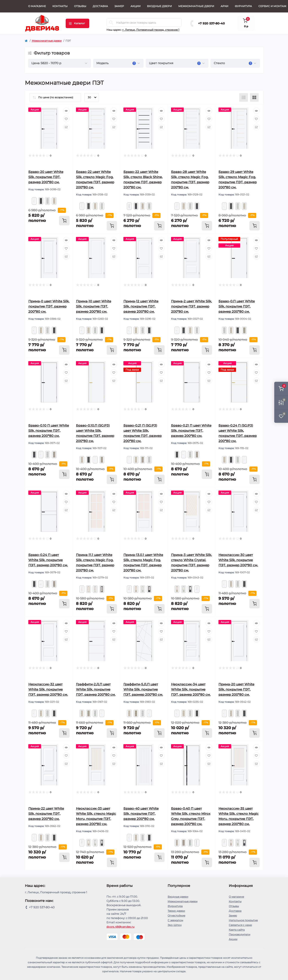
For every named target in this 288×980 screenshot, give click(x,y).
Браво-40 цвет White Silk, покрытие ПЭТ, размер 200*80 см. (141, 814)
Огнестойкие (176, 916)
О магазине (37, 6)
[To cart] (64, 221)
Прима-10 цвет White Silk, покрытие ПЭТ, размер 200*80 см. (94, 306)
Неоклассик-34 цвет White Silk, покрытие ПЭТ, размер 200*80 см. (191, 689)
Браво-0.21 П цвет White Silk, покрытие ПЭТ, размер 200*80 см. (191, 431)
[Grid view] (254, 97)
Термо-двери (176, 911)
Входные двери (159, 6)
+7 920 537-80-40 (211, 23)
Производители (239, 934)
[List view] (244, 97)
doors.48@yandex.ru (120, 927)
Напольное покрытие (243, 920)
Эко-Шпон (175, 925)
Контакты (60, 6)
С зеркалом (175, 920)
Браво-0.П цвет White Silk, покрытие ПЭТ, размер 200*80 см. (237, 306)
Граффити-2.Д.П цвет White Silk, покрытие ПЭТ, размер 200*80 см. (96, 689)
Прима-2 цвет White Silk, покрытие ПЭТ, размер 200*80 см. (191, 306)
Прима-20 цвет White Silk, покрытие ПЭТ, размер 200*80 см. (236, 689)
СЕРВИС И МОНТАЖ (272, 6)
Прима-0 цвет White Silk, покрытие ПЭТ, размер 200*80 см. (49, 306)
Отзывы (80, 6)
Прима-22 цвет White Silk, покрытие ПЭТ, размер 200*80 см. (46, 814)
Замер (119, 6)
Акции (136, 6)
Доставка (100, 6)
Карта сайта (237, 930)
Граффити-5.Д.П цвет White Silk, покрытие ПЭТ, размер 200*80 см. (143, 689)
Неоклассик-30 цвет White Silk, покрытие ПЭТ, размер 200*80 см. (238, 560)
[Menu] (77, 23)
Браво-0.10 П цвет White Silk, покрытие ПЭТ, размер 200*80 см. (49, 431)
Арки (224, 6)
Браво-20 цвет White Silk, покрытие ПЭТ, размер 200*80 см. (46, 177)
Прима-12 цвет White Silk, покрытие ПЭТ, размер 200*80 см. (141, 306)
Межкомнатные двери (196, 6)
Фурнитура (243, 6)
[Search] (111, 23)
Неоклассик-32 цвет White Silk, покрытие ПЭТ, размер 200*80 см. (48, 689)
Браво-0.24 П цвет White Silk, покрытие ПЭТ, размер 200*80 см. (48, 560)
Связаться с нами (240, 925)
